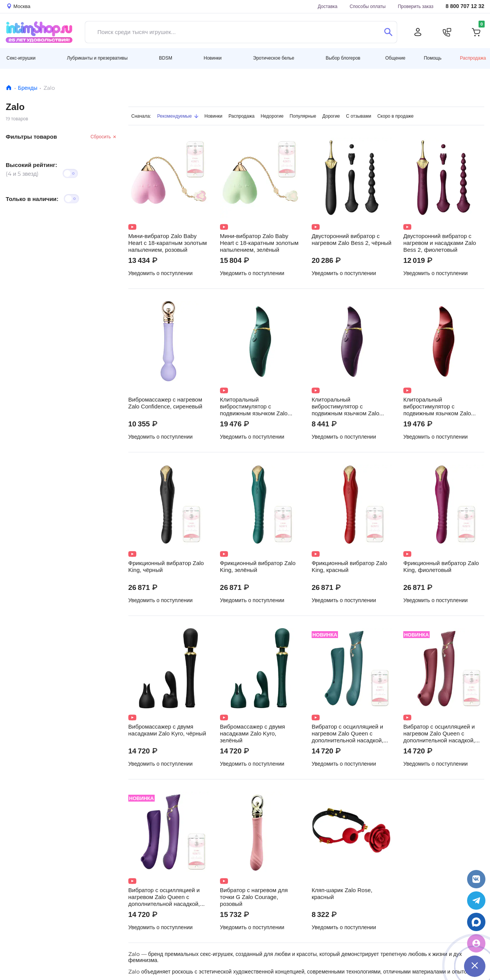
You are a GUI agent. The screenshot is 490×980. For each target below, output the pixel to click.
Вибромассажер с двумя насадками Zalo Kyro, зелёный (252, 734)
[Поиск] (388, 32)
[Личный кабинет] (418, 32)
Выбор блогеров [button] (343, 58)
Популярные (303, 116)
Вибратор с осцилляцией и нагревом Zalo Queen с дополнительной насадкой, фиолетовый (164, 897)
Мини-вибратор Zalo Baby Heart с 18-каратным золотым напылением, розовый (168, 243)
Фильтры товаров (31, 137)
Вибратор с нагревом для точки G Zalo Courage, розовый (254, 897)
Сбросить (104, 137)
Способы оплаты (368, 6)
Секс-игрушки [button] (21, 58)
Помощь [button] (433, 58)
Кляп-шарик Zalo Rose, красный (342, 894)
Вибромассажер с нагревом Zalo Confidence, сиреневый (165, 403)
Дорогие (331, 116)
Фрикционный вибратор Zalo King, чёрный (166, 567)
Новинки (213, 116)
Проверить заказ (416, 6)
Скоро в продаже (395, 116)
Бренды (28, 88)
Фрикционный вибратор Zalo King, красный (349, 567)
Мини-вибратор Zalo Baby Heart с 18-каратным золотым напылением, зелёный (259, 243)
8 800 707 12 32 (465, 6)
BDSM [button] (166, 58)
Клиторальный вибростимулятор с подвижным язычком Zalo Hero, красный (437, 407)
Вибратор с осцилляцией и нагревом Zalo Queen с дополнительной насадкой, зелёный (348, 734)
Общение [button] (395, 58)
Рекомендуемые (178, 116)
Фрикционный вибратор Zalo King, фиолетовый (441, 567)
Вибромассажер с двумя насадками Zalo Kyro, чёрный (167, 730)
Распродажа (473, 58)
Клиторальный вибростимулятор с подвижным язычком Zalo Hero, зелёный (254, 407)
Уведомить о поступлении (161, 273)
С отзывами (359, 116)
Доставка (328, 6)
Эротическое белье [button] (274, 58)
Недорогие (272, 116)
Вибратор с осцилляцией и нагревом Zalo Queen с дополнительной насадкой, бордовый (439, 734)
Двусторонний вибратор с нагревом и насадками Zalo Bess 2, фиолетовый (440, 243)
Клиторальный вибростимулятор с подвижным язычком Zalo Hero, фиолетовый (345, 407)
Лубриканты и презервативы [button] (97, 58)
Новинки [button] (213, 58)
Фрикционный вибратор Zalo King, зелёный (258, 567)
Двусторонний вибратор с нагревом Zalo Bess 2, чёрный (352, 240)
